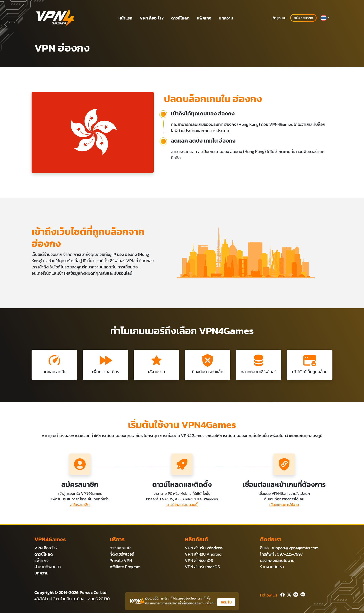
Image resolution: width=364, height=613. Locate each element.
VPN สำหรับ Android (203, 554)
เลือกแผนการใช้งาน (284, 505)
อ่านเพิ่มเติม (208, 603)
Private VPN (121, 560)
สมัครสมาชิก (303, 18)
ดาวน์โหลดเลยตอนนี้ (182, 505)
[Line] (302, 594)
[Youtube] (295, 594)
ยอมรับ (226, 602)
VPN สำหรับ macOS (202, 567)
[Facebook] (282, 594)
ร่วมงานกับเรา (272, 567)
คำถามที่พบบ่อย (48, 567)
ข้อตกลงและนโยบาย (277, 560)
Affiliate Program (125, 567)
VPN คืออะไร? (152, 18)
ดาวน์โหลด (180, 18)
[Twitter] (288, 594)
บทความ (226, 18)
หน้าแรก (125, 18)
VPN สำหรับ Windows (204, 548)
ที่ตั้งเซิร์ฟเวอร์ (122, 554)
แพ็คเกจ (204, 18)
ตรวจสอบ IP (120, 548)
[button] (325, 18)
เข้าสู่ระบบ (279, 18)
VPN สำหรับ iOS (199, 560)
